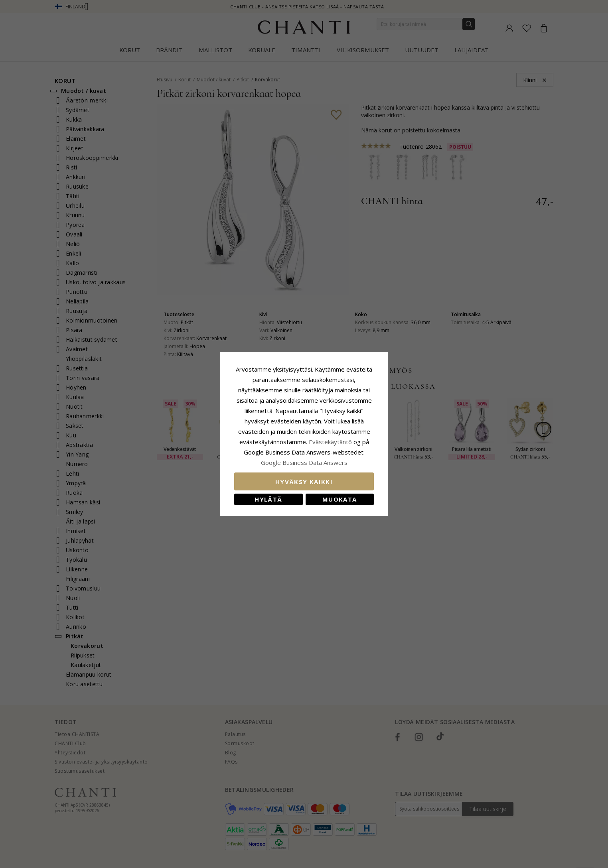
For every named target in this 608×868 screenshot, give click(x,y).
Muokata (340, 499)
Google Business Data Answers (304, 463)
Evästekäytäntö (330, 442)
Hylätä (268, 499)
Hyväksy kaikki (304, 482)
